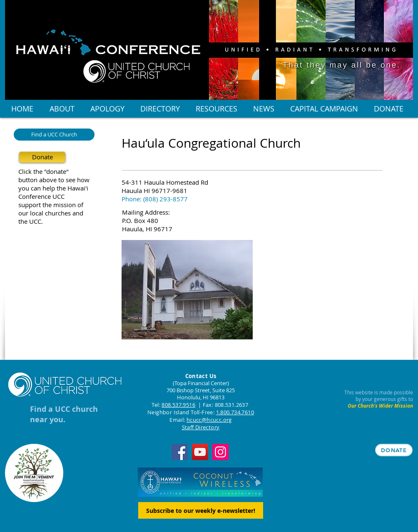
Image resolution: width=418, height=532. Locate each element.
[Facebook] (180, 452)
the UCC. (31, 221)
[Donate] (42, 157)
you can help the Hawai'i (53, 188)
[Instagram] (220, 452)
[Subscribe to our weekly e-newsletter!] (201, 510)
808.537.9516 (178, 405)
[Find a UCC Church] (54, 135)
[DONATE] (394, 450)
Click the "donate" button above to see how (54, 176)
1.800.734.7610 (235, 412)
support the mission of (51, 205)
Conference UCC (41, 196)
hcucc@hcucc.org (209, 420)
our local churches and (51, 213)
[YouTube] (200, 452)
